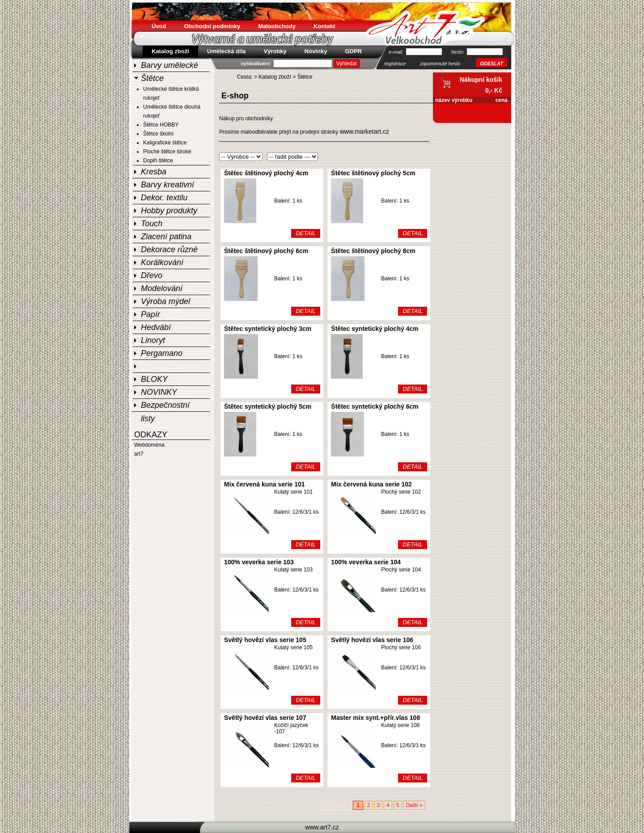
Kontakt (324, 26)
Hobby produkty (169, 211)
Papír (150, 314)
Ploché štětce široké (167, 152)
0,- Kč (494, 90)
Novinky (316, 51)
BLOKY (154, 379)
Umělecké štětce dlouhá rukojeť (172, 111)
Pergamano (162, 353)
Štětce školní (159, 134)
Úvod (159, 26)
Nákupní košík (481, 80)
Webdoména (149, 445)
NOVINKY (159, 392)
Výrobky (275, 51)
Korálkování (162, 262)
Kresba (154, 172)
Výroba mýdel (165, 301)
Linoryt (153, 340)
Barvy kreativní (167, 185)
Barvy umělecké (169, 65)
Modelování (162, 288)
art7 (139, 454)
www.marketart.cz (364, 131)
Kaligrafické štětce (165, 143)
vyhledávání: (257, 63)
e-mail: (397, 52)
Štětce (152, 78)
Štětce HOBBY (161, 125)
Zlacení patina (166, 237)
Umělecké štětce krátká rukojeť (171, 93)
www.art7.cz (322, 827)
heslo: (458, 52)
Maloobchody (277, 26)
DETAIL (306, 233)
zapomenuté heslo (440, 63)
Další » (414, 805)
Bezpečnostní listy (165, 406)
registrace (395, 63)
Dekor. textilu (164, 198)
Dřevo (152, 275)
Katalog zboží (275, 77)
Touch (152, 224)
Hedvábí (156, 327)
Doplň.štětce (158, 161)
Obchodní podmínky (212, 26)
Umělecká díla (227, 51)
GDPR (353, 51)
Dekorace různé (169, 249)
